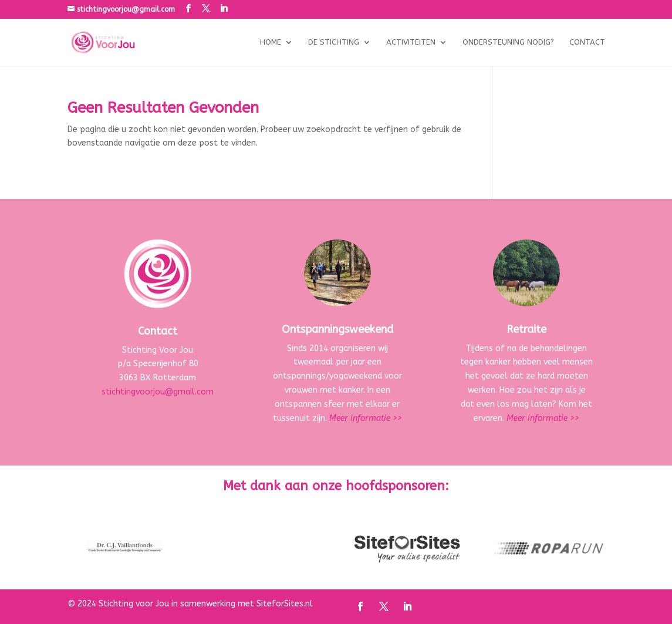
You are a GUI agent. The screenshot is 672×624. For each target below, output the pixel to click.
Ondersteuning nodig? (508, 42)
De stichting (334, 42)
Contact (587, 42)
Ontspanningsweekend (337, 329)
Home (271, 42)
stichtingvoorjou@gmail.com (158, 392)
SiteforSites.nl (285, 604)
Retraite (526, 329)
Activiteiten (411, 42)
